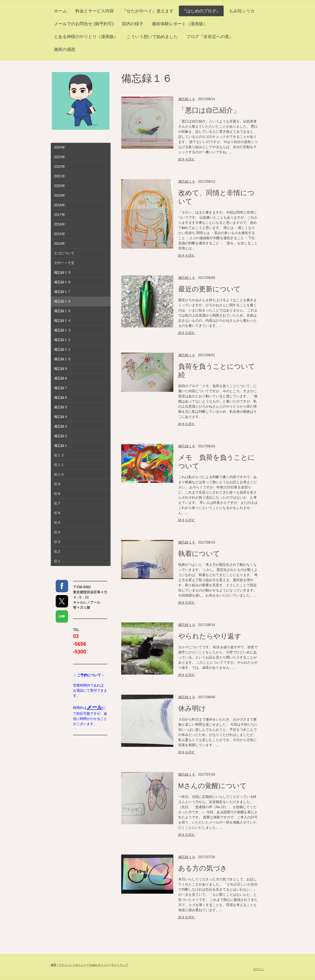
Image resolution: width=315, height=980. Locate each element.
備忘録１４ (63, 321)
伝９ (57, 484)
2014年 (60, 244)
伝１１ (59, 465)
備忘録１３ (63, 330)
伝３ (57, 542)
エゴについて (64, 253)
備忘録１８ (63, 282)
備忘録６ (61, 397)
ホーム (60, 11)
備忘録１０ (63, 359)
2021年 (60, 176)
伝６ (57, 513)
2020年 (60, 186)
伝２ (57, 551)
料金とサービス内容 (95, 11)
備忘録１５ (63, 311)
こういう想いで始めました (152, 37)
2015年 (60, 234)
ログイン (259, 969)
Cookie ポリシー (99, 965)
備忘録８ (61, 378)
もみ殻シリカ (242, 11)
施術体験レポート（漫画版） (180, 24)
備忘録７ (61, 388)
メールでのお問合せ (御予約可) (84, 24)
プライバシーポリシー (72, 965)
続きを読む (187, 159)
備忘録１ (61, 446)
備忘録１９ (63, 272)
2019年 (60, 195)
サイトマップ (120, 965)
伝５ (57, 522)
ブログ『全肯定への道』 (210, 37)
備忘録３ (61, 426)
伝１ (57, 561)
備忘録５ (61, 407)
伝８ (57, 494)
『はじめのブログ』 (201, 11)
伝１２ (59, 455)
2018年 (60, 205)
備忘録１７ (63, 292)
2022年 (60, 167)
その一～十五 (64, 263)
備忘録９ (61, 369)
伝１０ (59, 474)
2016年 (60, 224)
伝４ (57, 532)
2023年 (60, 157)
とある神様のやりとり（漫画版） (86, 37)
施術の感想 (65, 49)
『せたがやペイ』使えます (148, 11)
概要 (54, 965)
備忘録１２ (63, 340)
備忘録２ (61, 436)
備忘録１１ (63, 349)
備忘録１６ (187, 99)
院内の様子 (133, 24)
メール (95, 707)
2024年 (60, 147)
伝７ (57, 503)
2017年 (60, 215)
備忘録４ (61, 417)
